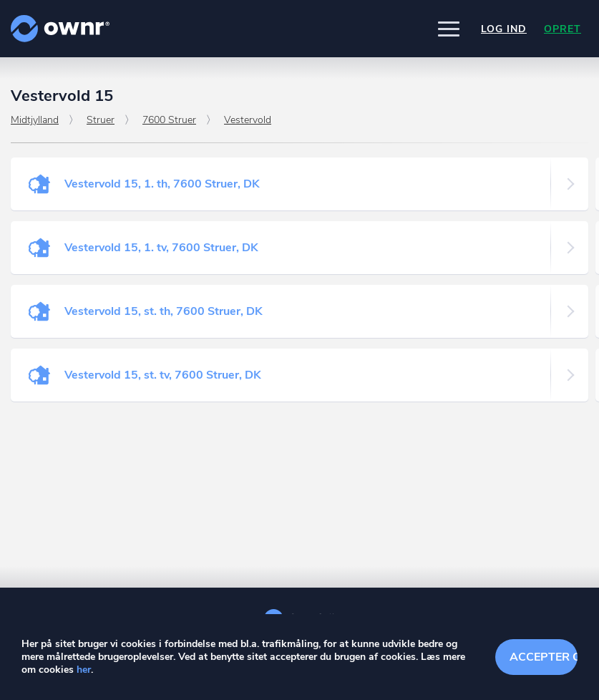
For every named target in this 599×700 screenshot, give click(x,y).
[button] (449, 29)
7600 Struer (169, 120)
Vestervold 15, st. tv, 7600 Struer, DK (163, 375)
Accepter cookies (544, 657)
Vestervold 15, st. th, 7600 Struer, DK (164, 311)
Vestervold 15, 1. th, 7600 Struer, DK (162, 184)
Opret (563, 29)
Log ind (504, 29)
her (84, 670)
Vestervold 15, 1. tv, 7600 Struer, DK (161, 248)
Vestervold (248, 120)
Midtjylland (35, 120)
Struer (101, 120)
